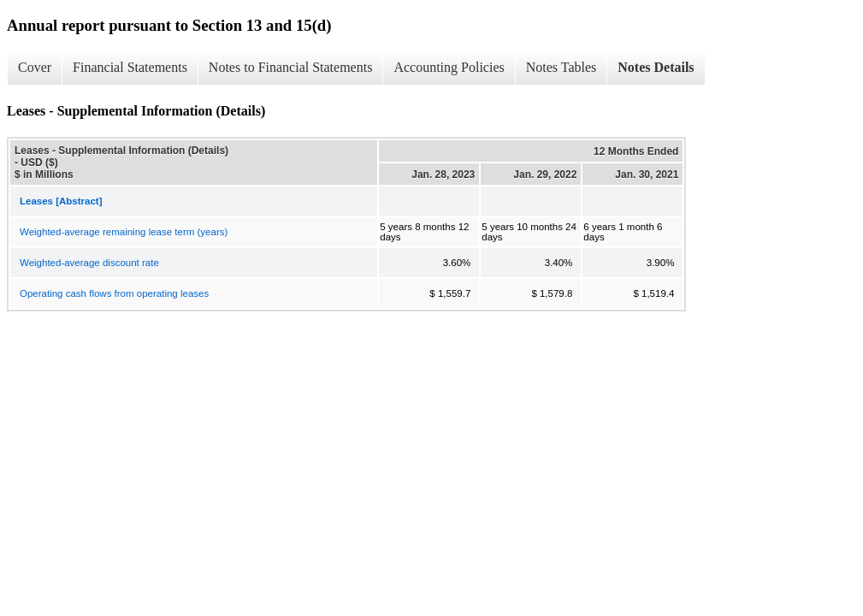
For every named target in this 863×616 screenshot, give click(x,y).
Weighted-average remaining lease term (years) (124, 232)
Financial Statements (130, 67)
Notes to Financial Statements (291, 67)
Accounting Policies (449, 67)
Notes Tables (562, 67)
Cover (35, 67)
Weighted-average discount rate (89, 263)
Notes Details (656, 67)
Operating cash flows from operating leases (114, 293)
